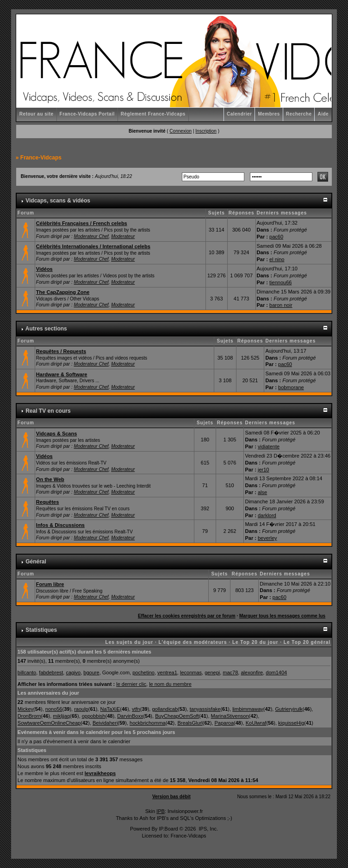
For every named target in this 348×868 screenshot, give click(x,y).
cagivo (73, 672)
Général (36, 562)
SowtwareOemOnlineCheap (49, 723)
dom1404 (276, 672)
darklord (267, 515)
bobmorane (291, 387)
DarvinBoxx (130, 716)
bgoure (91, 672)
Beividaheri (105, 723)
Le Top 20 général (307, 642)
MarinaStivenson (230, 716)
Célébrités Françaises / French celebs (82, 223)
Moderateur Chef (91, 236)
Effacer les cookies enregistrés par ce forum (187, 616)
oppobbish (94, 716)
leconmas (191, 672)
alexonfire (252, 672)
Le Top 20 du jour (255, 642)
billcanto (27, 672)
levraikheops (100, 773)
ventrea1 (167, 672)
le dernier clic (131, 684)
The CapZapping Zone (63, 292)
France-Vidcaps (41, 158)
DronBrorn (29, 716)
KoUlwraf (256, 723)
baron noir (281, 305)
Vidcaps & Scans (56, 434)
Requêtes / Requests (61, 351)
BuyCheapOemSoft (177, 716)
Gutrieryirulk (289, 709)
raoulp (81, 709)
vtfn (136, 709)
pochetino (143, 672)
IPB (161, 811)
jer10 (263, 470)
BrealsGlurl (190, 723)
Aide (323, 114)
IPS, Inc (208, 829)
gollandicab (165, 709)
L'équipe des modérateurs (193, 642)
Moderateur (123, 236)
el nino (277, 259)
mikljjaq (61, 716)
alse (262, 492)
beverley (267, 538)
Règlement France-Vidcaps (153, 114)
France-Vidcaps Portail (87, 114)
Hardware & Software (62, 374)
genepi (212, 672)
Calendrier (239, 114)
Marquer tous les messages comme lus (282, 616)
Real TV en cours (48, 411)
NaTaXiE (110, 709)
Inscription (206, 131)
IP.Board (168, 829)
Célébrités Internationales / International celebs (93, 246)
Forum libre (50, 584)
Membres (269, 114)
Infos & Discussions (60, 525)
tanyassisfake (205, 709)
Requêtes (48, 502)
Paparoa (224, 723)
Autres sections (46, 329)
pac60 (276, 237)
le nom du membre (170, 684)
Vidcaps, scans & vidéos (58, 201)
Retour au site (37, 114)
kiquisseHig (291, 723)
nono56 (54, 709)
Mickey (25, 709)
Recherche (299, 114)
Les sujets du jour (130, 642)
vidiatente (269, 446)
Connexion (180, 131)
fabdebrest (51, 672)
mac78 (230, 672)
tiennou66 (280, 282)
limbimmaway (248, 709)
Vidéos (44, 269)
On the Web (50, 479)
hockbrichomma (148, 723)
